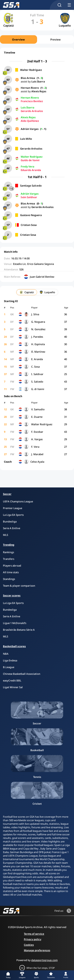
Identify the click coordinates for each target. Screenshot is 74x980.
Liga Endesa (10, 660)
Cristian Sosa (29, 225)
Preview (55, 39)
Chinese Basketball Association (22, 674)
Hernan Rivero (30, 88)
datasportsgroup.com (44, 960)
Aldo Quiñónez (30, 121)
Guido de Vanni (30, 160)
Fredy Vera (28, 166)
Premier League (13, 508)
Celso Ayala (37, 462)
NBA (6, 654)
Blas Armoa (28, 78)
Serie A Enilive (12, 528)
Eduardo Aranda (31, 170)
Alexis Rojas (39, 91)
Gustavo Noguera (31, 215)
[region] (37, 39)
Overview (18, 39)
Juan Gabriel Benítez (42, 277)
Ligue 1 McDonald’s (15, 623)
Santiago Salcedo (31, 186)
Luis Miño (26, 139)
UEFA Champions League (18, 501)
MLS (6, 535)
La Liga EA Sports (13, 515)
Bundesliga (10, 521)
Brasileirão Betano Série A (19, 630)
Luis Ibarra (38, 81)
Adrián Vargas (30, 129)
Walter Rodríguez (31, 70)
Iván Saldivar (29, 197)
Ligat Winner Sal (13, 687)
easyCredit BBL (12, 680)
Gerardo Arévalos (32, 111)
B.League (9, 667)
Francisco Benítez (32, 101)
